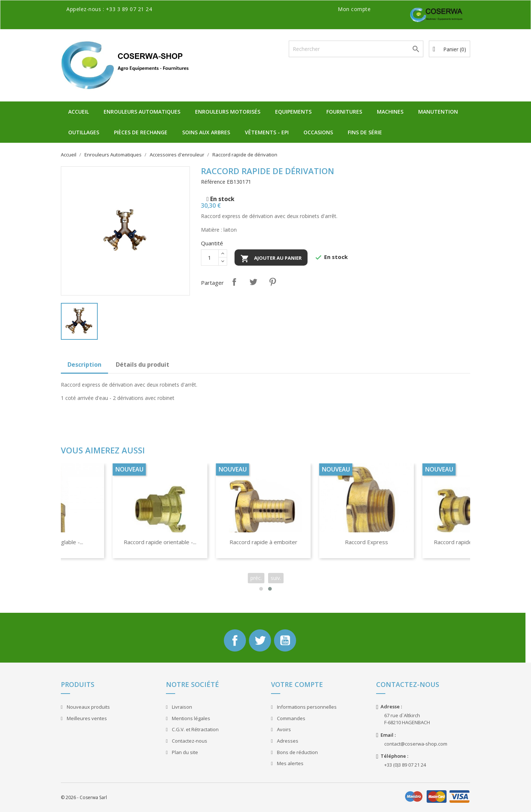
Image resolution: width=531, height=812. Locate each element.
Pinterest (273, 282)
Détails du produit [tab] (143, 364)
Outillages (84, 132)
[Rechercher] (356, 49)
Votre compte (297, 684)
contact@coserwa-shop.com (416, 744)
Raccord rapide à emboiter (422, 542)
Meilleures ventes (86, 718)
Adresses (287, 741)
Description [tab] (84, 364)
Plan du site (184, 752)
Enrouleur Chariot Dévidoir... (112, 542)
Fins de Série (365, 132)
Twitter (260, 640)
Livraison (181, 707)
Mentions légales (190, 718)
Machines (390, 112)
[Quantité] (210, 258)
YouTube (285, 640)
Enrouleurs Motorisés (228, 112)
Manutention (438, 112)
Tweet (253, 282)
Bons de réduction (297, 752)
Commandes (291, 718)
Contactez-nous (189, 741)
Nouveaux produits (88, 707)
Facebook (235, 640)
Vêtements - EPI (267, 132)
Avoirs (283, 729)
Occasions (318, 132)
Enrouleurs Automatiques (142, 112)
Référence (213, 182)
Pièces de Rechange (141, 132)
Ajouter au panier (271, 259)
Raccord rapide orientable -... (318, 542)
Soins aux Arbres (206, 132)
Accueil (79, 112)
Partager (234, 282)
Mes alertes (290, 763)
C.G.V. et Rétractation (195, 729)
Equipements (293, 112)
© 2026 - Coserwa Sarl (84, 797)
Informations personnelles (306, 707)
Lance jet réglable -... (215, 542)
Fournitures (344, 112)
